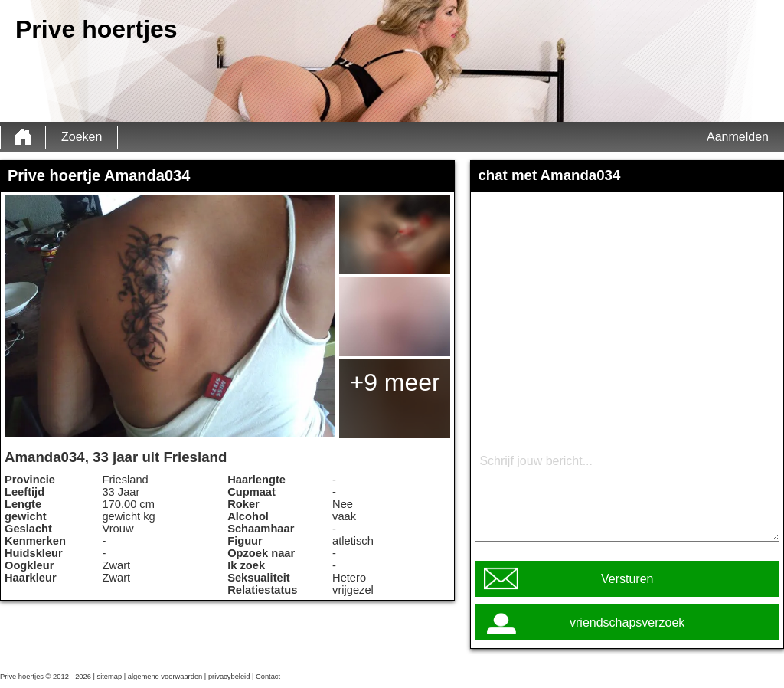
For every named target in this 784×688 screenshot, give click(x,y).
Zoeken (82, 137)
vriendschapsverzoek (627, 622)
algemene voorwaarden (165, 677)
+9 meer (394, 382)
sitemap (110, 677)
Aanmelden (738, 137)
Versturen (627, 579)
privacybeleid (229, 677)
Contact (268, 677)
